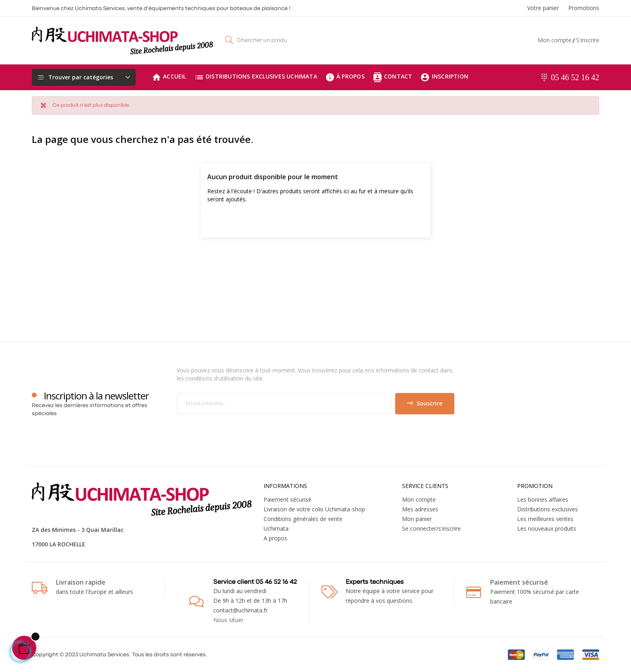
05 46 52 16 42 (575, 77)
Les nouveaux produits (547, 528)
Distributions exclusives (547, 509)
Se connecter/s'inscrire (431, 528)
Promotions (584, 8)
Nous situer (228, 620)
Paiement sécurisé (288, 499)
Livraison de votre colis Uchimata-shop (314, 509)
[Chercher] (315, 220)
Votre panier (543, 8)
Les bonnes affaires (543, 499)
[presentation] (244, 430)
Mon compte (555, 40)
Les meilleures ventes (545, 519)
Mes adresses (420, 509)
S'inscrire (588, 40)
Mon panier (417, 519)
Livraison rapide (81, 582)
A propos (275, 538)
